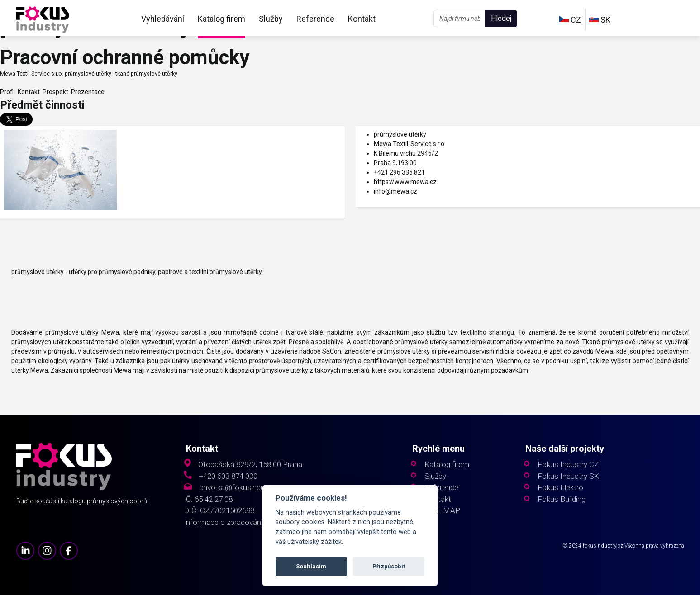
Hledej (501, 18)
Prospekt (54, 92)
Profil (7, 92)
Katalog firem (221, 19)
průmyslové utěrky (400, 134)
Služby (271, 19)
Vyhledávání (163, 19)
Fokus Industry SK (568, 476)
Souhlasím (311, 566)
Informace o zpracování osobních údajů (249, 522)
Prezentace (86, 92)
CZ (570, 20)
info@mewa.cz (395, 191)
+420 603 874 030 (228, 476)
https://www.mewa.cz (405, 182)
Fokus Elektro (560, 488)
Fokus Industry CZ (568, 465)
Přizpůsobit (389, 566)
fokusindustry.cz (603, 546)
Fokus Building (562, 499)
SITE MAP (442, 511)
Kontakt (362, 19)
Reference (315, 19)
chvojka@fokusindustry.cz (243, 488)
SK (600, 20)
